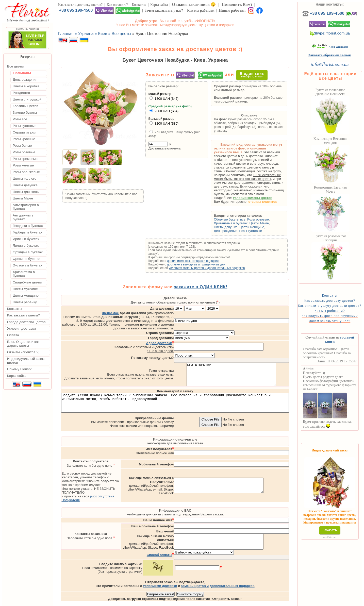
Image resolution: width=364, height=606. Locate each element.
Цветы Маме (267, 223)
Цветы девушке (234, 227)
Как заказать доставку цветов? (80, 5)
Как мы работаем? (338, 319)
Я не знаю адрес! (182, 340)
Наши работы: (232, 10)
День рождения (234, 231)
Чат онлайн (338, 52)
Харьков (257, 601)
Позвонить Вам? (237, 4)
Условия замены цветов (261, 198)
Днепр (273, 601)
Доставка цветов (168, 601)
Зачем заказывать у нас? (164, 11)
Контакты (139, 5)
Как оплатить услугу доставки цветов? (338, 313)
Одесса (240, 601)
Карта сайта (159, 5)
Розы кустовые (259, 231)
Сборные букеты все (238, 219)
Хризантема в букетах (239, 223)
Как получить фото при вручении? (338, 326)
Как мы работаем (201, 11)
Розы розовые (266, 219)
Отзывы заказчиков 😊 (194, 4)
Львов (225, 601)
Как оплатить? (117, 5)
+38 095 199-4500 (76, 10)
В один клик (256, 75)
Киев (213, 601)
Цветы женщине (260, 227)
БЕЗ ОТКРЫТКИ (253, 366)
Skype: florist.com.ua (338, 38)
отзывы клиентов (271, 202)
